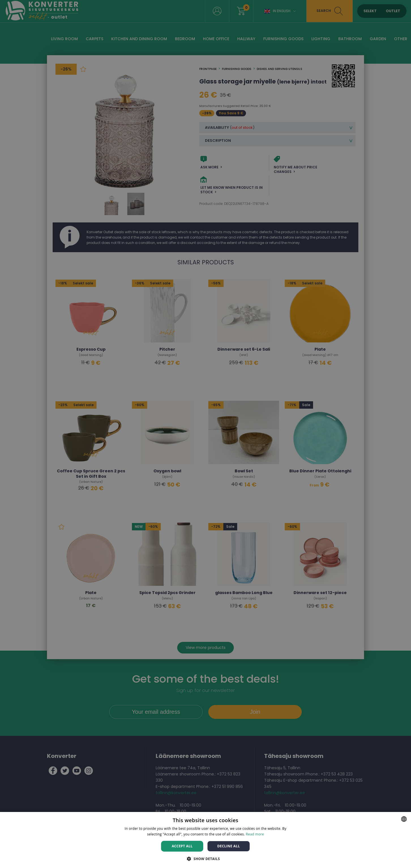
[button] (205, 859)
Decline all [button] (229, 846)
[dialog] (205, 434)
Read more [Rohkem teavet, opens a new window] (255, 834)
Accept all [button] (182, 846)
